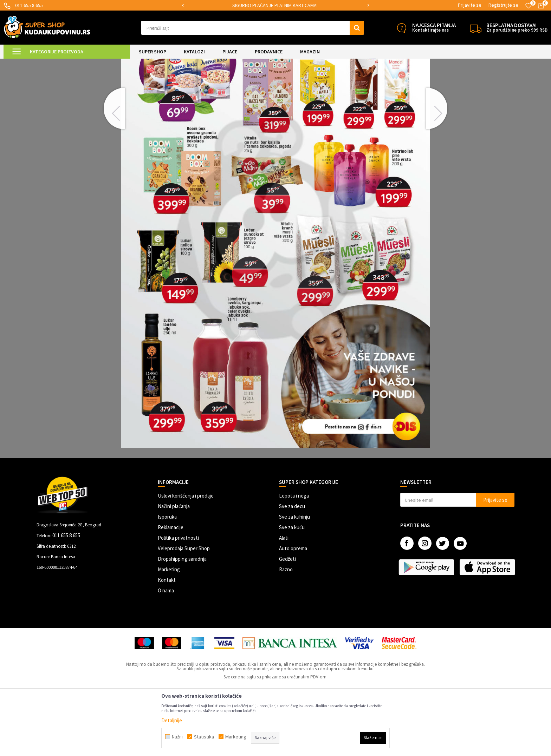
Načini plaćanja (174, 565)
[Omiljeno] (529, 6)
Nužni (177, 737)
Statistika (204, 737)
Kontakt (167, 639)
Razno (286, 628)
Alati (284, 596)
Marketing (169, 628)
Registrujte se (503, 5)
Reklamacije (171, 586)
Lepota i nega (294, 554)
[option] (276, 5)
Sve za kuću (292, 586)
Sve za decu (292, 565)
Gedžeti (287, 617)
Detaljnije (172, 720)
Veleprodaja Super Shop (184, 607)
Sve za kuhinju (294, 575)
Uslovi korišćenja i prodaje (186, 554)
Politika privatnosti (178, 596)
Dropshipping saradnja (182, 617)
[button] (252, 28)
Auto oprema (293, 607)
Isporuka (167, 575)
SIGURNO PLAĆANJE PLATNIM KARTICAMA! (275, 5)
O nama (166, 649)
